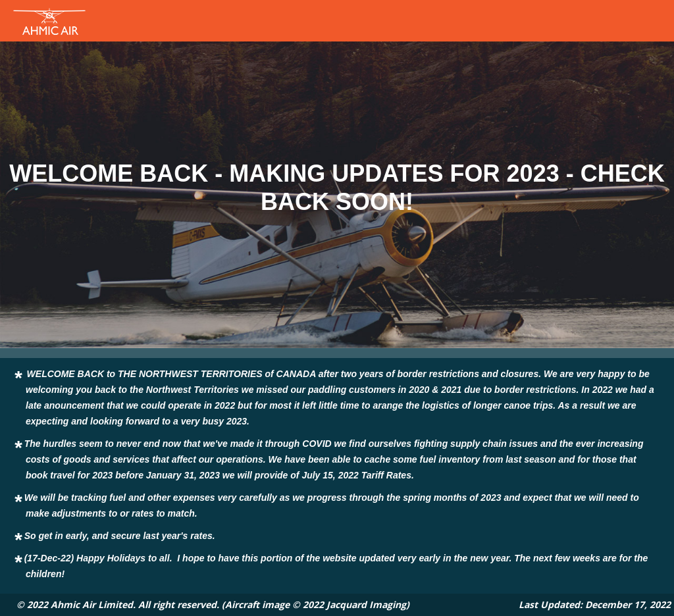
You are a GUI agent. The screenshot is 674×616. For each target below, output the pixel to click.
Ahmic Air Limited (92, 604)
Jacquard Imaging (366, 604)
